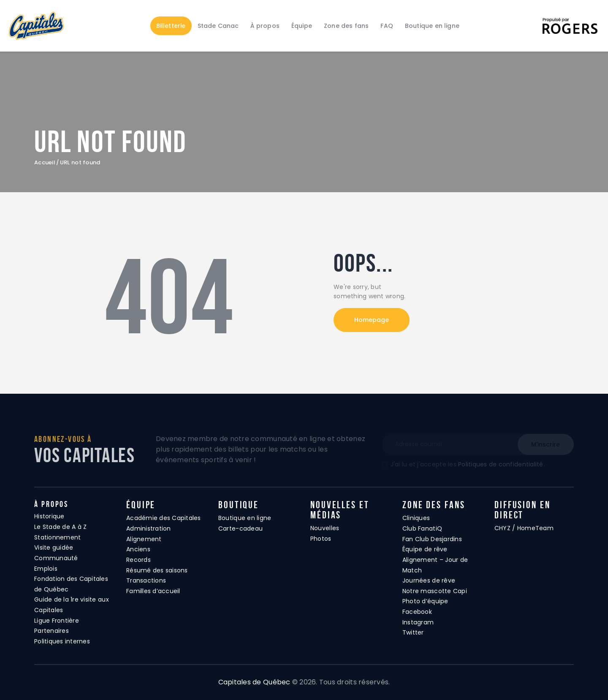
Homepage (372, 320)
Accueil (45, 163)
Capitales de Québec (254, 682)
